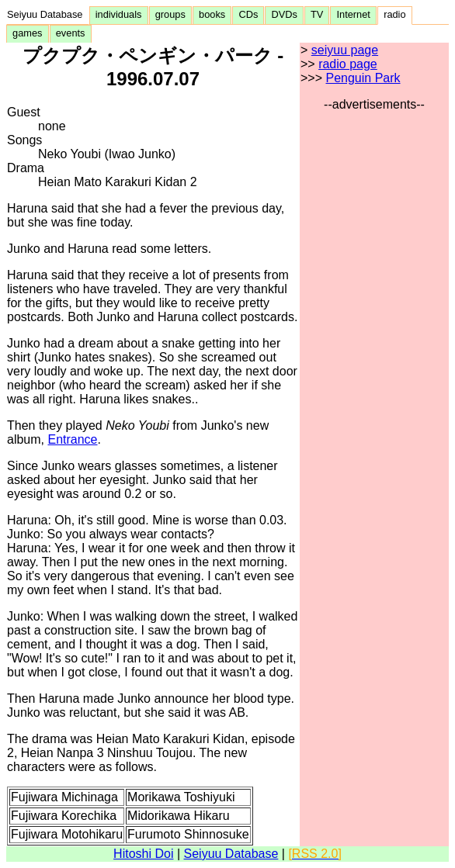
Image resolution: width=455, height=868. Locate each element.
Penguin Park (363, 78)
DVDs (284, 14)
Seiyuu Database (48, 14)
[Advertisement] (374, 344)
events (71, 33)
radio (395, 14)
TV (317, 14)
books (212, 14)
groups (170, 14)
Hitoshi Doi (143, 854)
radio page (348, 64)
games (28, 33)
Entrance (72, 439)
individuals (119, 14)
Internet (353, 14)
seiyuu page (345, 50)
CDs (248, 14)
